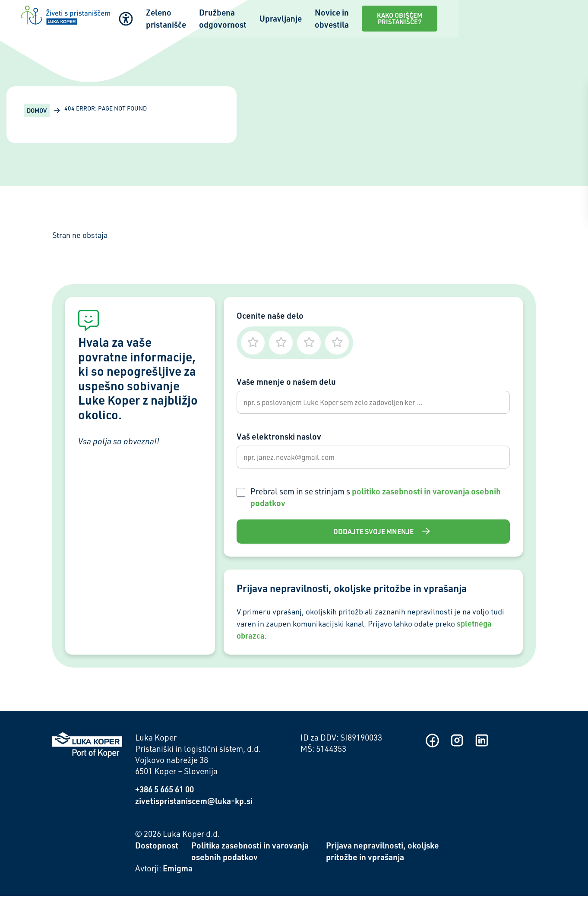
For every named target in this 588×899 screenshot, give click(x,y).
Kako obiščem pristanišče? (513, 17)
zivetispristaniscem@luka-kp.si (194, 804)
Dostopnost (157, 848)
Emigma (178, 871)
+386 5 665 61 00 (164, 792)
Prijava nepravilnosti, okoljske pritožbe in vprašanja (383, 854)
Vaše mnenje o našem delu (286, 381)
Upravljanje (350, 17)
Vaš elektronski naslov (279, 438)
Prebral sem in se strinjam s (376, 500)
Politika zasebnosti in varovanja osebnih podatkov (250, 854)
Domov (37, 110)
